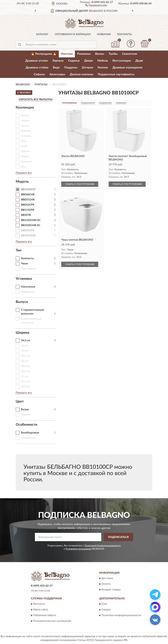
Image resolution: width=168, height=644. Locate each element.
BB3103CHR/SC (31, 220)
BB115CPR (28, 210)
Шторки (88, 68)
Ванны (100, 54)
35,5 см (26, 356)
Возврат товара (111, 590)
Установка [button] (24, 279)
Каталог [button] (42, 34)
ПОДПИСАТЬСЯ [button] (118, 537)
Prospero (26, 162)
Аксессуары (57, 74)
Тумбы (113, 54)
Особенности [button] (27, 425)
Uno (24, 167)
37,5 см (26, 382)
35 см (24, 351)
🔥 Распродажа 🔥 (44, 54)
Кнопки (103, 68)
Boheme (26, 131)
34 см (24, 346)
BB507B (26, 215)
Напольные (28, 287)
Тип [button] (19, 250)
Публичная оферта (45, 615)
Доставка (107, 578)
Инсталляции (122, 61)
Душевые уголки (37, 61)
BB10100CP (28, 189)
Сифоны (39, 74)
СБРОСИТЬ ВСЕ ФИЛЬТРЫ (36, 100)
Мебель (103, 61)
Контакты (125, 34)
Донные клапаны (82, 74)
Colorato (26, 136)
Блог (104, 604)
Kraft (24, 146)
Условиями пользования (79, 549)
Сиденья (74, 61)
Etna (24, 141)
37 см (24, 376)
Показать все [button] (24, 173)
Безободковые (30, 433)
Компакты (27, 258)
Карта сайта (41, 610)
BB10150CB (28, 236)
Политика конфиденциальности (121, 615)
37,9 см (26, 387)
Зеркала (58, 61)
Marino (25, 151)
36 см (24, 361)
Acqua (25, 116)
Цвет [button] (20, 402)
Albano (25, 121)
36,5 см (26, 366)
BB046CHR (28, 195)
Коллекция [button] (25, 108)
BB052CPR (28, 205)
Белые (25, 410)
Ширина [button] (22, 333)
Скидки (106, 610)
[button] (96, 5)
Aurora (25, 126)
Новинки (104, 34)
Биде (56, 68)
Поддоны (71, 68)
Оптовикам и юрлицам (73, 34)
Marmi (25, 157)
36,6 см (26, 371)
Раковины (84, 54)
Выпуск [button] (22, 302)
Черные (26, 415)
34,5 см (26, 341)
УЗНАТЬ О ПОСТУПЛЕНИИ (80, 184)
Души (139, 61)
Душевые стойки (37, 68)
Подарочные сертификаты (116, 74)
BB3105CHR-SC (31, 225)
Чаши (24, 264)
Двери (89, 61)
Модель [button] (22, 182)
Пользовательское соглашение (52, 621)
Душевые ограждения (127, 68)
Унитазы (67, 54)
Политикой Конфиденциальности (103, 546)
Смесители (130, 54)
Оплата (106, 584)
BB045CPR (28, 231)
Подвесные (28, 292)
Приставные (29, 269)
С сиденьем (28, 438)
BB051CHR (28, 200)
